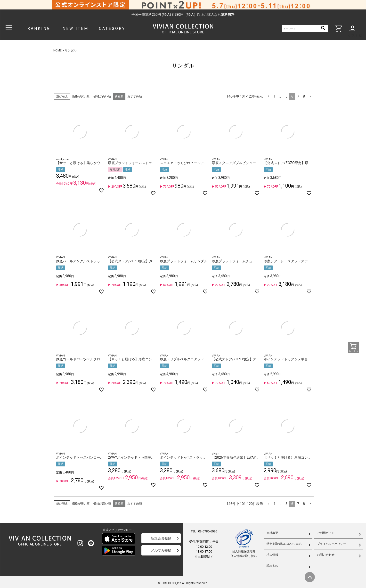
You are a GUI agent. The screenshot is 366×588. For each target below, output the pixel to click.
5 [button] (286, 96)
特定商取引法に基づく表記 (284, 544)
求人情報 (272, 555)
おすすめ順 (135, 96)
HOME (57, 50)
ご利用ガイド (326, 533)
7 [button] (298, 96)
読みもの (272, 566)
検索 (323, 29)
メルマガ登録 (161, 550)
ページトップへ (310, 577)
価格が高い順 (102, 96)
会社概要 (272, 533)
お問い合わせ (326, 555)
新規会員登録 (161, 538)
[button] (268, 96)
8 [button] (304, 96)
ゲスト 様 (355, 35)
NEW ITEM (76, 29)
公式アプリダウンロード (119, 530)
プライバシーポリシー (332, 544)
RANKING (39, 29)
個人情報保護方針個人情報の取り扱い (244, 543)
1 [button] (275, 96)
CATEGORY (112, 29)
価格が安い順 (81, 96)
